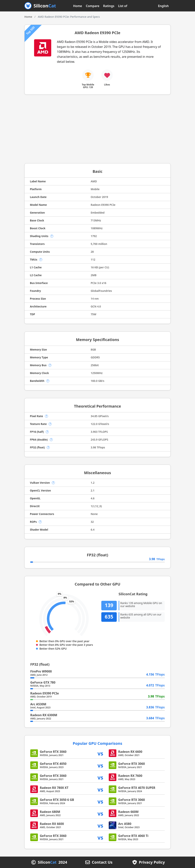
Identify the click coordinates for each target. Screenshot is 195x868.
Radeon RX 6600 (130, 752)
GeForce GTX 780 (43, 682)
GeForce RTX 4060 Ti (133, 836)
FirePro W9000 (41, 671)
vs (100, 753)
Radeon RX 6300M (44, 715)
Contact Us (102, 862)
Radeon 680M (50, 812)
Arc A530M (38, 704)
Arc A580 (125, 824)
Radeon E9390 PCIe (45, 693)
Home (78, 6)
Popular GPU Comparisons (97, 743)
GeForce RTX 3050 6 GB (57, 800)
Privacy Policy (152, 862)
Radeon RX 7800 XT (54, 788)
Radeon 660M (128, 812)
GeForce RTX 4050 (53, 764)
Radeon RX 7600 (130, 776)
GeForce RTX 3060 (53, 752)
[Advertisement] (97, 129)
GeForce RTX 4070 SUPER (137, 788)
